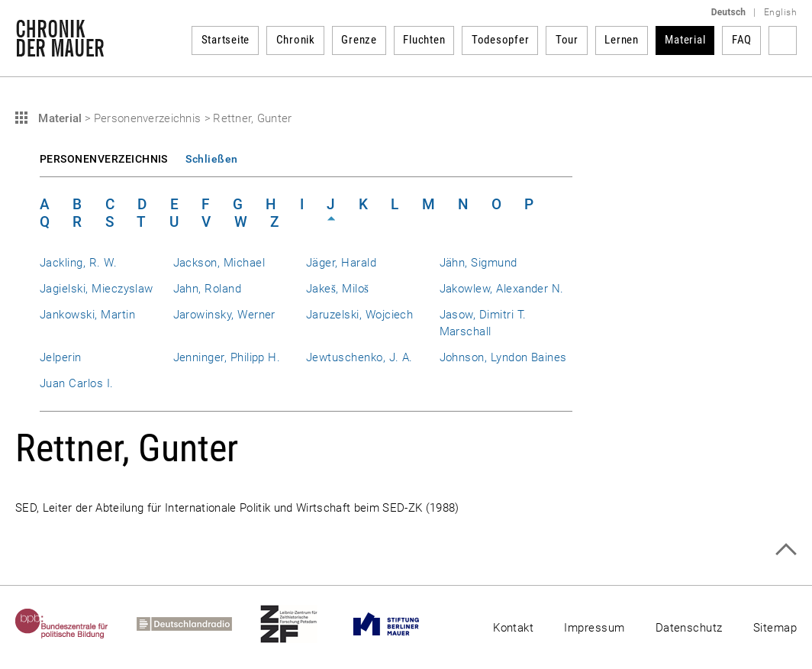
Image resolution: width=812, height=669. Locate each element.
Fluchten (424, 40)
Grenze (359, 40)
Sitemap (775, 628)
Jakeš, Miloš (337, 289)
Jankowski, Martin (87, 315)
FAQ (742, 40)
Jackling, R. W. (78, 263)
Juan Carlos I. (77, 383)
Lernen (622, 40)
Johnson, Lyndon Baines (503, 357)
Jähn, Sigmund (478, 263)
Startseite (226, 40)
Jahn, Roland (208, 289)
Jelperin (61, 357)
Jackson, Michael (219, 263)
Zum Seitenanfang (786, 549)
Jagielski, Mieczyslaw (97, 289)
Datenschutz (689, 628)
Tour (567, 40)
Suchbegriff (783, 40)
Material (685, 40)
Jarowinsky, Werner (224, 315)
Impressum (594, 628)
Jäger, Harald (341, 263)
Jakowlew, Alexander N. (502, 289)
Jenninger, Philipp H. (227, 357)
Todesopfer (501, 40)
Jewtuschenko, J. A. (359, 357)
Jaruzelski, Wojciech (359, 315)
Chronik (296, 40)
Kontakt (513, 628)
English (780, 12)
